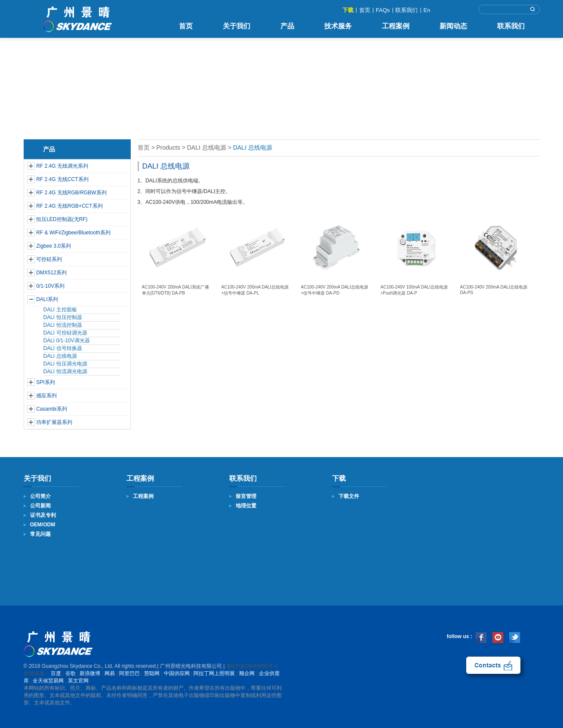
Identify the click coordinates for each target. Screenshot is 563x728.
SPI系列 (45, 382)
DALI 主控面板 (60, 310)
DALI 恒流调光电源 (65, 372)
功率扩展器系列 (54, 422)
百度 (56, 673)
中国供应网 (177, 673)
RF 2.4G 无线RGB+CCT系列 (69, 206)
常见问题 (40, 534)
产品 (287, 26)
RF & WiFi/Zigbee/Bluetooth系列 (73, 233)
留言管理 (246, 496)
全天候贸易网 (48, 681)
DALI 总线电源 (60, 356)
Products (168, 147)
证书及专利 (43, 515)
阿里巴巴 (129, 673)
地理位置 (246, 506)
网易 (110, 673)
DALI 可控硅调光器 (65, 333)
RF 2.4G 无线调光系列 (62, 166)
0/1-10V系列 (50, 286)
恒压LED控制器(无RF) (62, 219)
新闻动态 (453, 26)
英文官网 (78, 681)
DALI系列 (47, 299)
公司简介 (40, 496)
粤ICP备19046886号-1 (252, 666)
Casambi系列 (51, 409)
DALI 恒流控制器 (63, 325)
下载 (348, 10)
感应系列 (46, 396)
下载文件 (349, 496)
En (427, 10)
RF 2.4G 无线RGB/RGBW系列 (71, 193)
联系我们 (406, 10)
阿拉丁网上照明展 (214, 673)
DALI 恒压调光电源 (65, 364)
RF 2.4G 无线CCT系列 (62, 179)
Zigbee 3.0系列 (54, 246)
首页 (365, 10)
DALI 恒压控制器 (63, 317)
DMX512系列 (51, 273)
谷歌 (71, 673)
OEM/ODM (43, 525)
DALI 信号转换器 (63, 348)
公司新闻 (40, 506)
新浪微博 (90, 673)
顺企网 (247, 673)
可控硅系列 (49, 259)
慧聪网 (152, 673)
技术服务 (338, 26)
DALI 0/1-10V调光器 (67, 341)
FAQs (383, 10)
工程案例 (396, 26)
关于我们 (237, 26)
